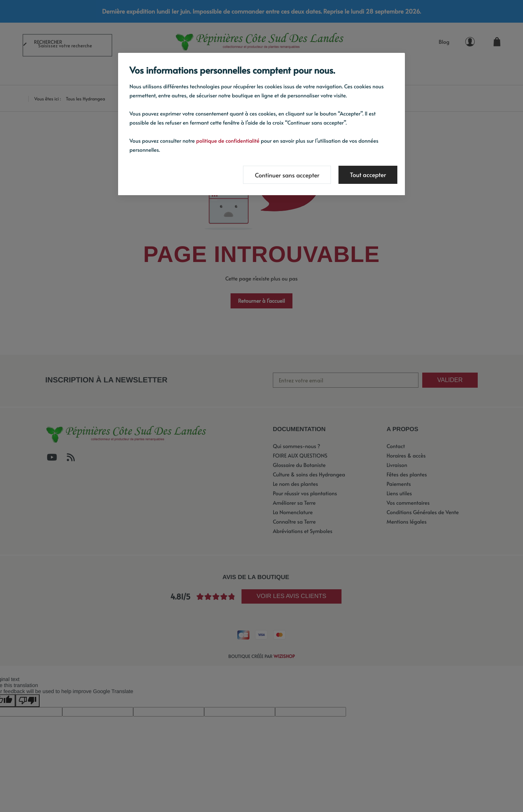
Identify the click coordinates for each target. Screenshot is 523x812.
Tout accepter (368, 175)
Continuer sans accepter (287, 175)
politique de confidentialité (228, 141)
